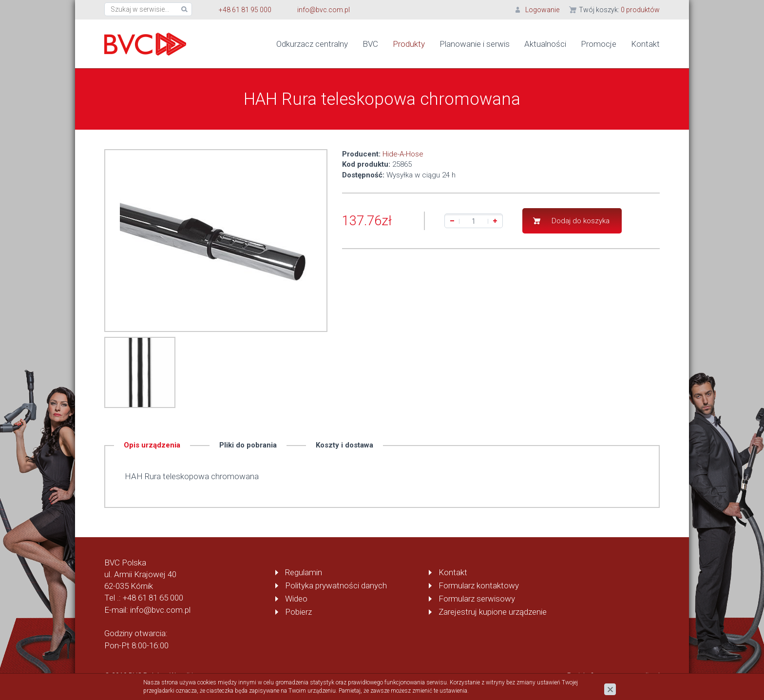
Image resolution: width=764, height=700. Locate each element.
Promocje (599, 44)
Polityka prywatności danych (336, 585)
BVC (370, 44)
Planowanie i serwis (475, 44)
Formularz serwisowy (477, 599)
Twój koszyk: (619, 10)
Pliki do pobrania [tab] (248, 445)
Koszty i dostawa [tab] (344, 445)
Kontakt (645, 44)
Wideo (296, 599)
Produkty (409, 44)
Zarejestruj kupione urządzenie (493, 612)
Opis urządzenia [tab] (152, 445)
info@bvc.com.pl (324, 10)
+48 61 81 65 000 (153, 598)
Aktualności (545, 44)
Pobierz (298, 612)
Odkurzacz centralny (312, 44)
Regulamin (304, 572)
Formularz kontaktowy (479, 585)
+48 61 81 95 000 (245, 10)
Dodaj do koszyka (581, 221)
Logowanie (542, 10)
